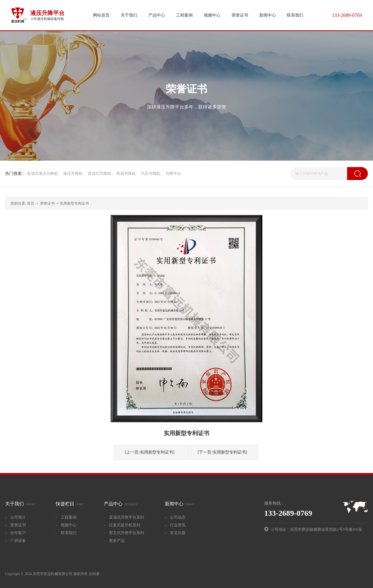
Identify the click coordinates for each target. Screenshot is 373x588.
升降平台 (173, 174)
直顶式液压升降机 (42, 174)
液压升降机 (73, 174)
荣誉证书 (47, 203)
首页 (31, 203)
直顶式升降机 (99, 174)
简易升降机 (126, 174)
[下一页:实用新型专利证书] (222, 452)
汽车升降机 (151, 174)
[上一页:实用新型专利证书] (150, 452)
